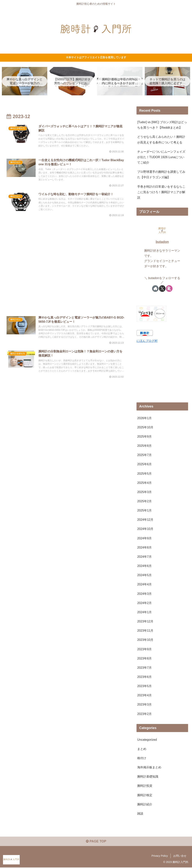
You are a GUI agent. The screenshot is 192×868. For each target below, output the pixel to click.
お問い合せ (180, 856)
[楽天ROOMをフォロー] (169, 289)
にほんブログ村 (147, 341)
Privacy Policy (160, 856)
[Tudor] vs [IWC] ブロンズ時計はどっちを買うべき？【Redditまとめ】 (162, 125)
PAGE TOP (96, 842)
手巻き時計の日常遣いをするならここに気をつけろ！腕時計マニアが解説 (161, 192)
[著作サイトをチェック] (155, 289)
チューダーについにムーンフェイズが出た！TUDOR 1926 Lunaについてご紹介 (161, 157)
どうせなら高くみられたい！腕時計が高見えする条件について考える (161, 140)
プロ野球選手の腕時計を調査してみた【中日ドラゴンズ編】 (161, 175)
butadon (162, 242)
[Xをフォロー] (162, 289)
